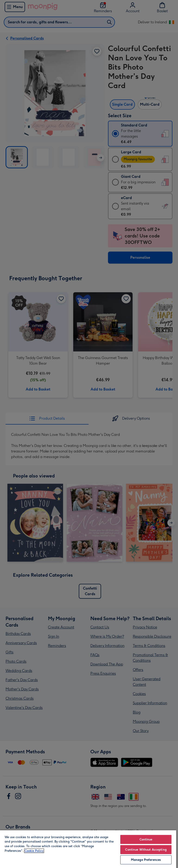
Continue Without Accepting (146, 850)
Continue (146, 839)
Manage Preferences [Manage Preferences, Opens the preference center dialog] (146, 860)
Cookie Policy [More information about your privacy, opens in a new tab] (34, 851)
